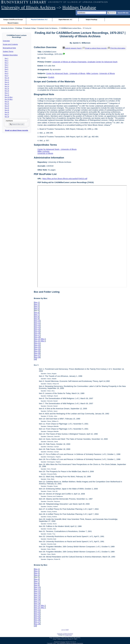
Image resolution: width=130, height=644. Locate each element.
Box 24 (7, 108)
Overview (6, 41)
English (51, 77)
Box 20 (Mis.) (9, 99)
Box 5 (7, 67)
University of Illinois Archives (28, 8)
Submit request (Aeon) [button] (72, 48)
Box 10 (7, 78)
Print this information (117, 48)
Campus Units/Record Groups (13, 20)
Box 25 (7, 110)
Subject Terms (8, 51)
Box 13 (7, 84)
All (35, 359)
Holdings (19, 28)
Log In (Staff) (65, 630)
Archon (63, 642)
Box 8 (7, 73)
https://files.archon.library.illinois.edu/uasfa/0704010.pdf (65, 179)
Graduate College (30, 28)
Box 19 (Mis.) (9, 97)
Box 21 (7, 101)
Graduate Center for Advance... (48, 28)
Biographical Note (9, 48)
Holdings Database (79, 8)
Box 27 (7, 114)
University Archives (7, 28)
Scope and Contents (10, 44)
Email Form (68, 635)
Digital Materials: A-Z (65, 20)
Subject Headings (92, 20)
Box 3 (7, 63)
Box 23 (7, 106)
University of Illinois (107, 73)
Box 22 (7, 104)
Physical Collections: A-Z (39, 20)
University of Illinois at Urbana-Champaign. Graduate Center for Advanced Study (85, 62)
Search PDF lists (123, 13)
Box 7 (7, 71)
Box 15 (7, 89)
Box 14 (7, 86)
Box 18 (7, 95)
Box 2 (7, 61)
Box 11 (7, 80)
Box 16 (7, 91)
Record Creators (13, 23)
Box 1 (7, 58)
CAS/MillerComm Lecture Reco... (71, 28)
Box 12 (7, 82)
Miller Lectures (92, 73)
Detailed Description (10, 55)
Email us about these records (17, 130)
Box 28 (7, 117)
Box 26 (7, 112)
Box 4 (7, 65)
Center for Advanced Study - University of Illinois (66, 73)
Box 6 (7, 69)
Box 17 (7, 93)
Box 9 (7, 76)
